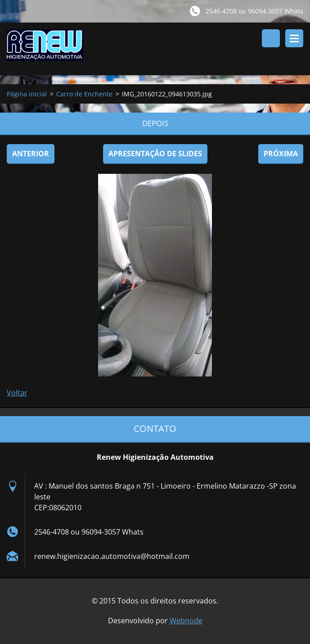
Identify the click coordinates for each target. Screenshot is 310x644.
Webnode (186, 621)
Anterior (31, 154)
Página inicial (27, 94)
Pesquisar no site (271, 38)
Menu (294, 38)
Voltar (17, 393)
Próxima (281, 154)
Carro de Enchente (84, 94)
